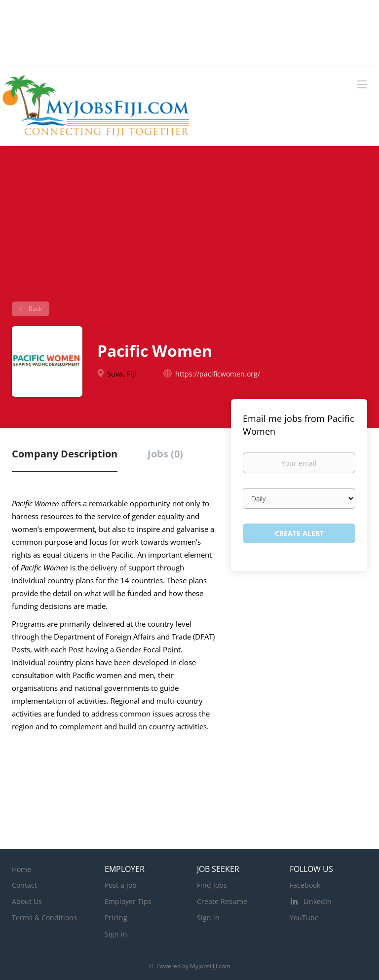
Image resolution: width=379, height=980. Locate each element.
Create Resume (222, 901)
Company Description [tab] (65, 454)
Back (35, 309)
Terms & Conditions (44, 918)
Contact (24, 885)
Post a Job (121, 885)
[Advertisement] (189, 227)
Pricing (116, 918)
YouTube (304, 918)
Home (21, 869)
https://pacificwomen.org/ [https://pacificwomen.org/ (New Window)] (218, 374)
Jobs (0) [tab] (165, 454)
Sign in (116, 934)
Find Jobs (212, 885)
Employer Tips (128, 901)
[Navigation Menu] (362, 84)
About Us (27, 901)
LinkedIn (318, 901)
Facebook (305, 885)
